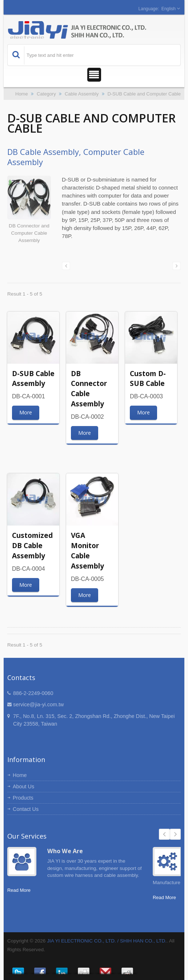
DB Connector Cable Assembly (89, 389)
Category (46, 94)
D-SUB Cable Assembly (33, 378)
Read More (19, 890)
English (169, 9)
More (26, 412)
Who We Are (65, 851)
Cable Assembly (82, 94)
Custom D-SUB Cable (148, 378)
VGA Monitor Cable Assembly (87, 550)
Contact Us (26, 809)
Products (23, 798)
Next (175, 834)
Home (22, 94)
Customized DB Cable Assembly (32, 545)
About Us (23, 786)
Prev (164, 834)
